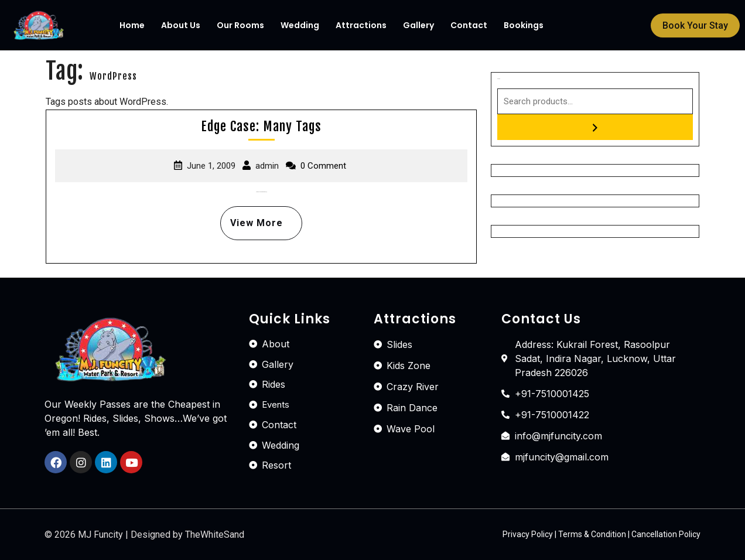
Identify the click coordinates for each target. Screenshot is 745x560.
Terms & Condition (592, 534)
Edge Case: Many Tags (261, 126)
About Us (181, 25)
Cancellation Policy (666, 534)
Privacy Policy (528, 534)
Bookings (524, 25)
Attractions (361, 25)
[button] (695, 25)
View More (252, 217)
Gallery (418, 25)
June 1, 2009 (211, 166)
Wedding (300, 25)
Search (499, 79)
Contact (469, 25)
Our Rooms (240, 25)
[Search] (595, 127)
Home (132, 25)
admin (267, 166)
